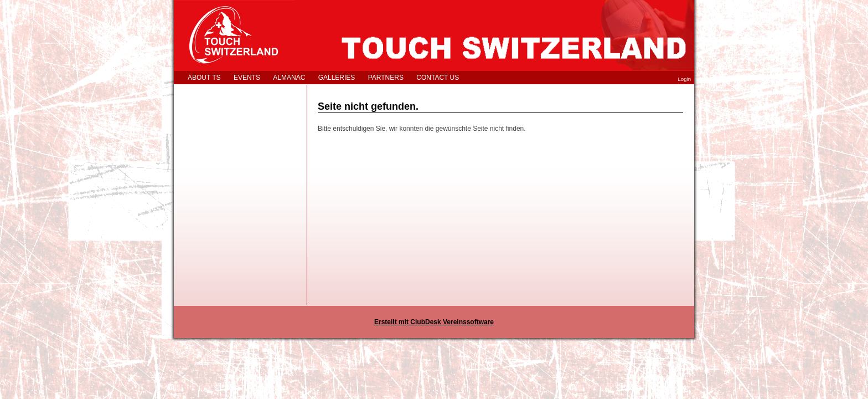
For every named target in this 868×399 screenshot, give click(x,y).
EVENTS (247, 78)
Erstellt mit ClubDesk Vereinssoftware (434, 322)
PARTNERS (386, 78)
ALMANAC (289, 78)
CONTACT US (438, 78)
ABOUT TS (204, 78)
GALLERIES (337, 78)
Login (684, 79)
